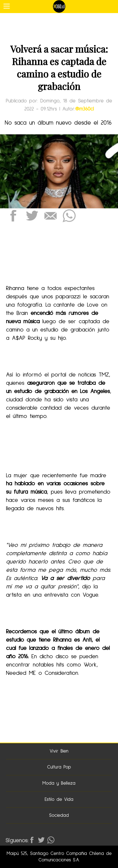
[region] (59, 26)
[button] (14, 216)
